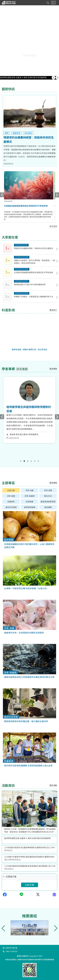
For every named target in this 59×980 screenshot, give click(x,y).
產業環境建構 (29, 507)
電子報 (15, 948)
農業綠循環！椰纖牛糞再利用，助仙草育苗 (29, 349)
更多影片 (53, 310)
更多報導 (53, 369)
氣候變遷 (29, 502)
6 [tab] (38, 461)
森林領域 (28, 133)
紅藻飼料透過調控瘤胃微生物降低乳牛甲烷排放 (27, 206)
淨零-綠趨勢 (30, 496)
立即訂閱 (30, 885)
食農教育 (11, 502)
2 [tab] (24, 461)
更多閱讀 (53, 226)
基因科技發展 (11, 507)
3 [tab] (28, 461)
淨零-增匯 (48, 490)
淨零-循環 (11, 496)
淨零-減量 (30, 490)
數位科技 (48, 496)
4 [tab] (31, 461)
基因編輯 (48, 507)
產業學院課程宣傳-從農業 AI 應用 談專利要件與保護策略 (23, 78)
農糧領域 (17, 133)
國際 (7, 133)
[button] (29, 59)
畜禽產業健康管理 (48, 502)
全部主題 (11, 490)
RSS (11, 948)
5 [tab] (35, 461)
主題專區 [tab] (8, 483)
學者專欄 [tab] (8, 369)
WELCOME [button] (30, 55)
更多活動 (53, 785)
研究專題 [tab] (22, 369)
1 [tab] (21, 461)
